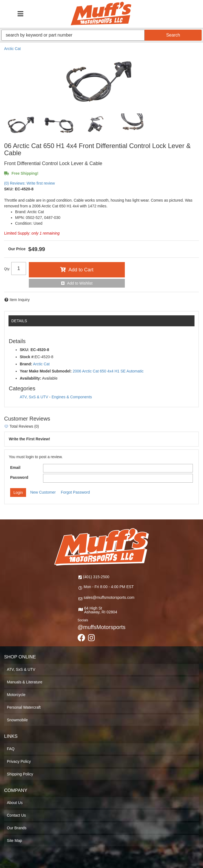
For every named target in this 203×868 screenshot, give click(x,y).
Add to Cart (81, 270)
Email (15, 468)
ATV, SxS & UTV (34, 397)
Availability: (30, 378)
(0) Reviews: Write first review (29, 183)
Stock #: (27, 357)
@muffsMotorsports (101, 627)
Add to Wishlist (80, 283)
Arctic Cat (12, 49)
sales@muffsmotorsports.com (109, 597)
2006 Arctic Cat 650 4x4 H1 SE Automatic (108, 371)
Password (19, 477)
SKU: (9, 189)
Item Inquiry (20, 300)
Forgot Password (75, 492)
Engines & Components (72, 397)
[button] (101, 35)
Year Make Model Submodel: (46, 371)
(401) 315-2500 (96, 577)
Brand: (26, 364)
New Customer (43, 492)
